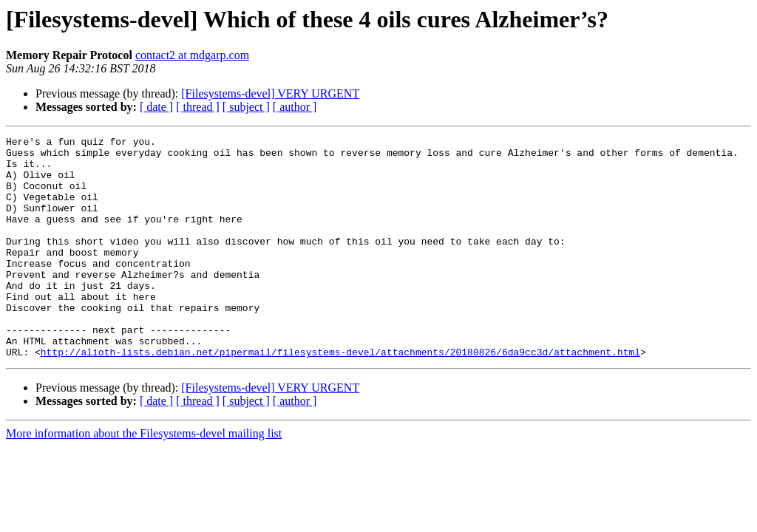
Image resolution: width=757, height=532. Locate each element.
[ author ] (295, 107)
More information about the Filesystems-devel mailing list (144, 478)
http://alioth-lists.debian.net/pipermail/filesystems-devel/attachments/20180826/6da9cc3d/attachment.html (340, 396)
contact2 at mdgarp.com (192, 55)
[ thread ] (198, 107)
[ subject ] (246, 107)
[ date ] (156, 107)
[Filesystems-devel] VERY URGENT (270, 93)
